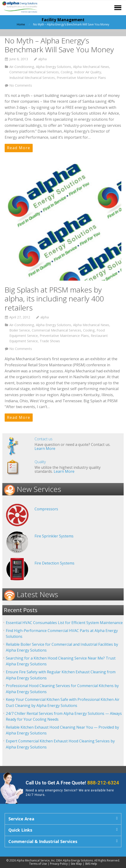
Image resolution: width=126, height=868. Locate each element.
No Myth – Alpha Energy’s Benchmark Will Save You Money (59, 45)
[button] (63, 819)
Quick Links (20, 830)
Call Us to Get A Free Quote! (72, 783)
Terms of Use (38, 864)
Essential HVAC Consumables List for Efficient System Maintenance (64, 623)
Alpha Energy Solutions (54, 67)
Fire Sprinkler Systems (54, 536)
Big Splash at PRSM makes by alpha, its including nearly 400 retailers (54, 299)
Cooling (66, 72)
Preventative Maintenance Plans (81, 78)
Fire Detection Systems (54, 563)
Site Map (76, 864)
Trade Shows (50, 341)
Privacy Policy (59, 864)
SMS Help (91, 864)
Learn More (45, 448)
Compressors (46, 509)
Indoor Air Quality (88, 72)
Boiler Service (20, 330)
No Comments (21, 85)
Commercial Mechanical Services (34, 72)
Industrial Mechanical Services (32, 78)
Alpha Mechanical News (91, 67)
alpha (42, 59)
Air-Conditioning (22, 67)
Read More (19, 148)
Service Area (21, 819)
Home (21, 24)
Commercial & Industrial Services (43, 841)
